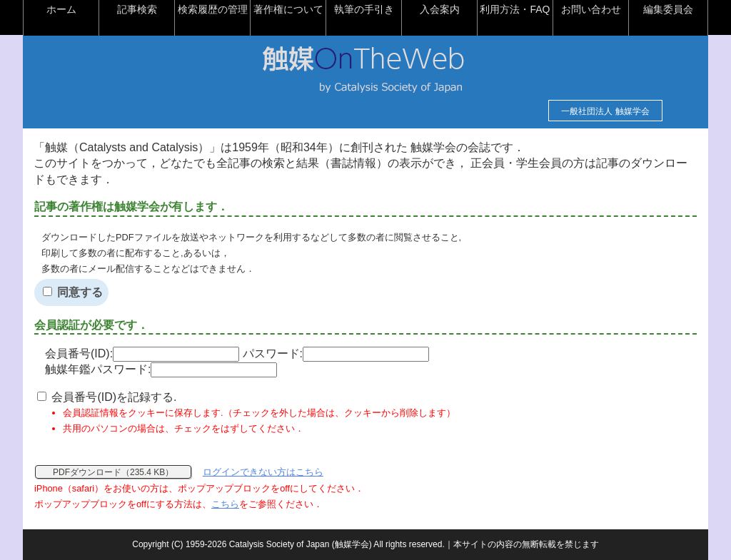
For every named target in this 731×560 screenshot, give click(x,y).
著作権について (288, 9)
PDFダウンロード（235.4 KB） (113, 472)
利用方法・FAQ (515, 9)
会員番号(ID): (142, 353)
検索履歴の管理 (213, 9)
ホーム (61, 9)
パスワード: (336, 353)
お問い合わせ (591, 9)
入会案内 (440, 9)
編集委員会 (668, 9)
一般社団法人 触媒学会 (605, 111)
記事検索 (137, 9)
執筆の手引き (364, 9)
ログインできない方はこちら (263, 472)
